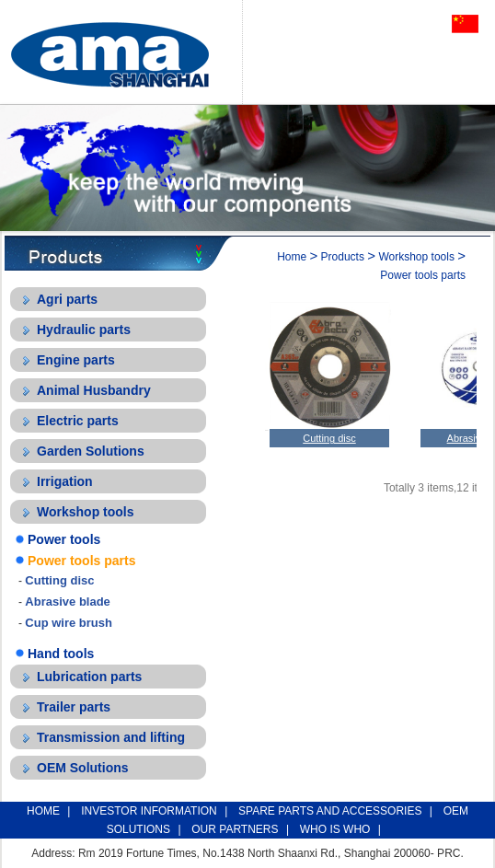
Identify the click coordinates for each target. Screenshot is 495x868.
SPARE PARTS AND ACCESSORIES (330, 811)
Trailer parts (74, 707)
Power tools (64, 539)
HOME (43, 811)
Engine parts (76, 360)
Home (292, 257)
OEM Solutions (83, 768)
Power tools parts (81, 561)
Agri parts (67, 299)
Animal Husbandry (94, 390)
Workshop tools (86, 512)
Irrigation (65, 481)
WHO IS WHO (335, 829)
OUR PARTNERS (235, 829)
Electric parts (78, 421)
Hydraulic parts (84, 330)
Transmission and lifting (111, 737)
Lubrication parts (89, 677)
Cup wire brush (69, 623)
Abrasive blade (68, 602)
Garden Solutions (91, 451)
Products (343, 257)
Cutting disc (59, 580)
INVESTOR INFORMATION (149, 811)
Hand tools (61, 654)
